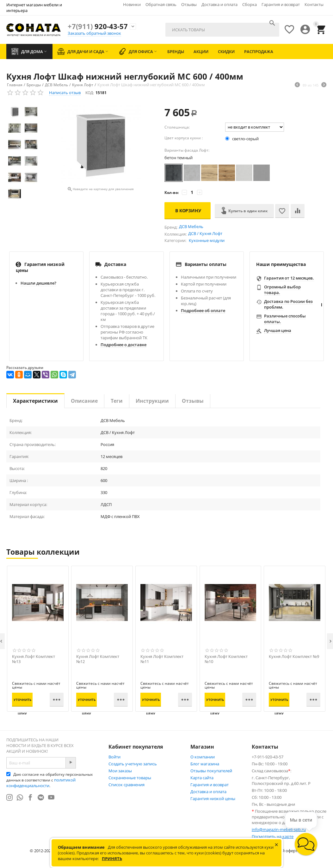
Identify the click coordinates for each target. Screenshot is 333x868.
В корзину (188, 211)
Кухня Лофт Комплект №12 (98, 659)
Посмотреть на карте (273, 836)
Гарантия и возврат (281, 4)
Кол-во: (172, 193)
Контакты (314, 4)
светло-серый (242, 139)
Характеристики (35, 401)
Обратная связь (161, 4)
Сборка (250, 4)
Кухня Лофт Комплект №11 (162, 659)
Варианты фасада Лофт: (187, 150)
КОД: (90, 93)
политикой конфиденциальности (41, 783)
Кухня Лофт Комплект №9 (294, 657)
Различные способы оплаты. (285, 319)
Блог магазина (205, 764)
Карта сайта (202, 778)
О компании (203, 757)
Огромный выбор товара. (282, 290)
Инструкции (152, 401)
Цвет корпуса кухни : (184, 138)
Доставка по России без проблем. (288, 304)
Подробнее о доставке (123, 345)
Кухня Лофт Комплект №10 (226, 659)
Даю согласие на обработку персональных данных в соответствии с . (49, 780)
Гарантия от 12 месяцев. (289, 278)
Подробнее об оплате (203, 310)
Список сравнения (126, 785)
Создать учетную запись (133, 764)
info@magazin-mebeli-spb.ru (279, 829)
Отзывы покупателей (211, 771)
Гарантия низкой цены (213, 799)
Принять (112, 859)
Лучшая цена (278, 330)
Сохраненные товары (130, 778)
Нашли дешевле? (38, 283)
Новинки (132, 4)
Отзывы (189, 4)
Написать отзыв (65, 93)
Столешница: (177, 127)
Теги (117, 401)
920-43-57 (98, 26)
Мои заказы (120, 771)
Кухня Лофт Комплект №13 (34, 659)
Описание (84, 401)
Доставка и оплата (219, 4)
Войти (114, 757)
